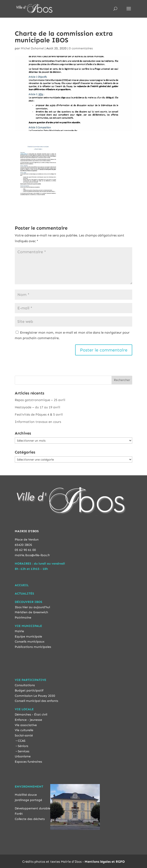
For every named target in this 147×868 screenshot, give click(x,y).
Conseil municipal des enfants (36, 701)
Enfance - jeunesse (28, 720)
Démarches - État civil (31, 715)
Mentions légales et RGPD (105, 862)
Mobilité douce (26, 795)
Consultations (25, 685)
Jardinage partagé (28, 800)
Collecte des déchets (30, 819)
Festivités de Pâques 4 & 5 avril (39, 414)
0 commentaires (81, 48)
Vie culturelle (24, 730)
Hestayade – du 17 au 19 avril (37, 407)
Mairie (19, 631)
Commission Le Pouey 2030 (35, 696)
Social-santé (24, 735)
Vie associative (26, 725)
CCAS (22, 741)
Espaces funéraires (28, 762)
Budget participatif (29, 690)
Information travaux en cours (38, 422)
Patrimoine (23, 618)
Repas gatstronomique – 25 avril (40, 400)
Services (24, 751)
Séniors (23, 746)
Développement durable (33, 808)
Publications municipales (33, 647)
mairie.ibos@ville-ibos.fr (32, 555)
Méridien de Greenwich (31, 612)
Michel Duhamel (32, 48)
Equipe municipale (28, 637)
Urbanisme (23, 756)
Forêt (19, 814)
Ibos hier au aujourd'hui (32, 607)
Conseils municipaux (30, 642)
